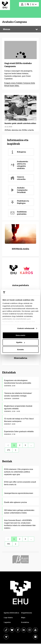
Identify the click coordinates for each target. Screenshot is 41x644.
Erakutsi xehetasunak (26, 328)
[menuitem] (35, 4)
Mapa (23, 618)
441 (10, 544)
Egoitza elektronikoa (11, 613)
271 (10, 451)
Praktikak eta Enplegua (20, 202)
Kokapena (18, 152)
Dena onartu (21, 335)
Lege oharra (8, 618)
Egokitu (21, 342)
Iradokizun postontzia (18, 213)
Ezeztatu (20, 349)
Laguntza (7, 622)
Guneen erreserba (18, 178)
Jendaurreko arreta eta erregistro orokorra (19, 165)
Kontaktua (25, 622)
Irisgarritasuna (27, 613)
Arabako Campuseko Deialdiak (19, 190)
